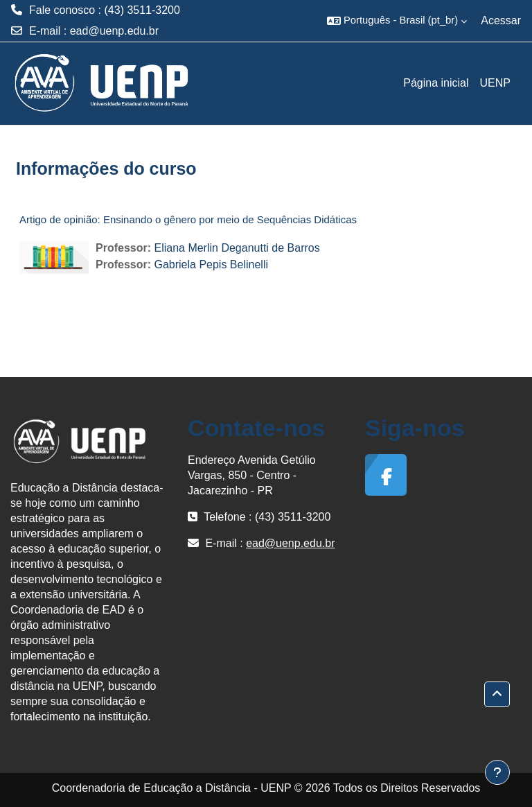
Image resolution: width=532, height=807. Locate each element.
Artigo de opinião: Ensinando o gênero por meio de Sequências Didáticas (188, 219)
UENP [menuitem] (495, 83)
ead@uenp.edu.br (114, 31)
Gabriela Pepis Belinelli (211, 264)
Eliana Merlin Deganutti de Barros (237, 248)
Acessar (501, 20)
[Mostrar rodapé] (497, 772)
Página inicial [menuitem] (436, 83)
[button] (397, 21)
